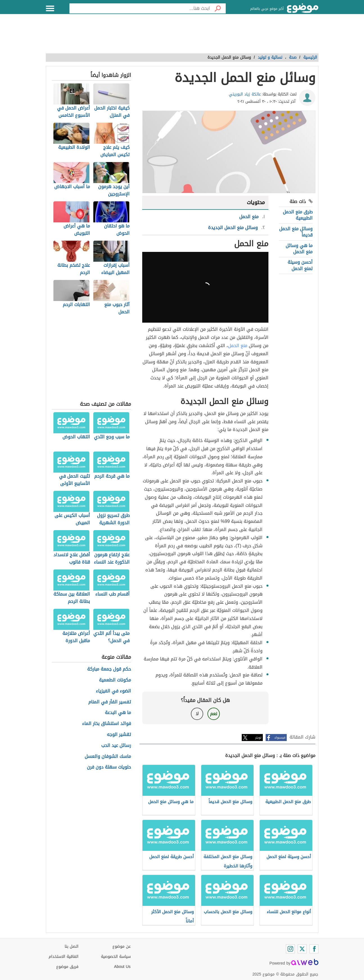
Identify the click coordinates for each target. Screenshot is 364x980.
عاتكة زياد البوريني (245, 94)
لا (197, 714)
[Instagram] (290, 949)
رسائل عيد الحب (116, 746)
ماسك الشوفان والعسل (108, 757)
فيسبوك (280, 738)
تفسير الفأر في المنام (110, 702)
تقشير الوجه (119, 735)
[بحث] (218, 8)
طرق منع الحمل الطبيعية (298, 215)
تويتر (258, 738)
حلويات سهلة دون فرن (109, 767)
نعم (214, 714)
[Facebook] (314, 949)
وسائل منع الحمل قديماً (296, 232)
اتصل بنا (72, 946)
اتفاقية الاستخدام (64, 957)
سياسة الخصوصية (116, 957)
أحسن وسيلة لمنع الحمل (300, 265)
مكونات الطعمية (115, 680)
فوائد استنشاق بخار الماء (107, 724)
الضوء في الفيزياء (113, 691)
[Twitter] (302, 949)
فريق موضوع (67, 967)
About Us (122, 967)
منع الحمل (238, 346)
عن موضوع (122, 946)
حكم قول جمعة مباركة (109, 669)
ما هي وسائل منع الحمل (299, 249)
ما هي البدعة (118, 713)
